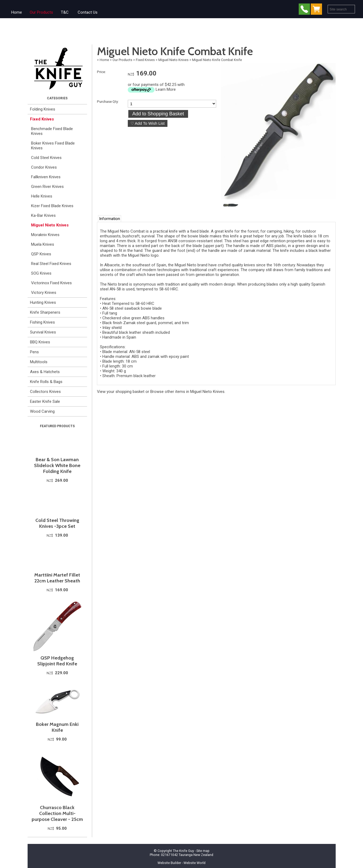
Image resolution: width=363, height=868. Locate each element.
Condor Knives (44, 167)
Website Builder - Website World (181, 863)
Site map (203, 851)
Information (110, 219)
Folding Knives (43, 109)
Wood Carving (42, 411)
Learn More (166, 89)
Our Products (41, 12)
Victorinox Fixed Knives (51, 283)
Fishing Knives (42, 322)
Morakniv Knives (45, 235)
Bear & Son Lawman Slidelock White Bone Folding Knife (57, 465)
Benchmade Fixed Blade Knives (52, 131)
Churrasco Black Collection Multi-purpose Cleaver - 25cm (57, 813)
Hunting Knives (43, 302)
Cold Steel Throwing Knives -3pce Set (57, 523)
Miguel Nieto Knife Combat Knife (217, 60)
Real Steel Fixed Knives (51, 264)
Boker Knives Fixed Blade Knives (53, 146)
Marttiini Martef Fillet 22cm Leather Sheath (57, 578)
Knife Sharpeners (45, 312)
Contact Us (88, 12)
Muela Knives (43, 244)
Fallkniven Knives (46, 177)
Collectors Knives (45, 392)
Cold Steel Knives (46, 158)
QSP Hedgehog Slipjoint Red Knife (57, 661)
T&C (65, 12)
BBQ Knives (40, 342)
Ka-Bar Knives (43, 215)
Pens (34, 352)
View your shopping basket (121, 392)
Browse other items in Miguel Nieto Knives (187, 392)
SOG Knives (41, 273)
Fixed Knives (42, 119)
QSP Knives (41, 254)
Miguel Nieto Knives (50, 225)
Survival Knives (43, 332)
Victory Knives (44, 293)
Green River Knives (47, 187)
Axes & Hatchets (45, 372)
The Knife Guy (183, 851)
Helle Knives (42, 196)
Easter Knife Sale (45, 401)
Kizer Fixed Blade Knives (52, 206)
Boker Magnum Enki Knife (57, 727)
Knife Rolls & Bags (46, 382)
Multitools (39, 362)
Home (17, 12)
